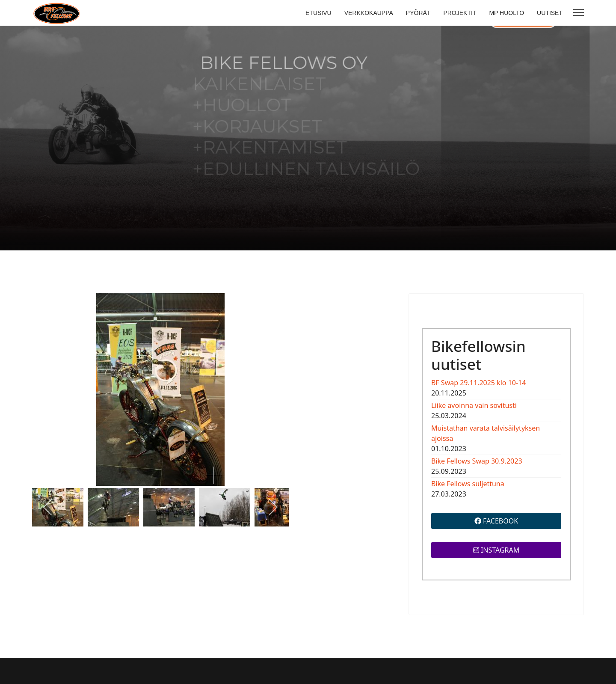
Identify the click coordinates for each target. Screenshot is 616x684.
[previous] (48, 507)
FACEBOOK (496, 521)
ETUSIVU (318, 13)
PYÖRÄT (418, 13)
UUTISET (550, 13)
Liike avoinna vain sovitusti (474, 405)
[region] (308, 138)
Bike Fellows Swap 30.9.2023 (477, 461)
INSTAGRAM (496, 550)
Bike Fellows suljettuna (468, 484)
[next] (273, 507)
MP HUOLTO (506, 13)
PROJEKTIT (460, 13)
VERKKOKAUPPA (369, 13)
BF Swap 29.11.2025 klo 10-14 (478, 383)
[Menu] (579, 13)
